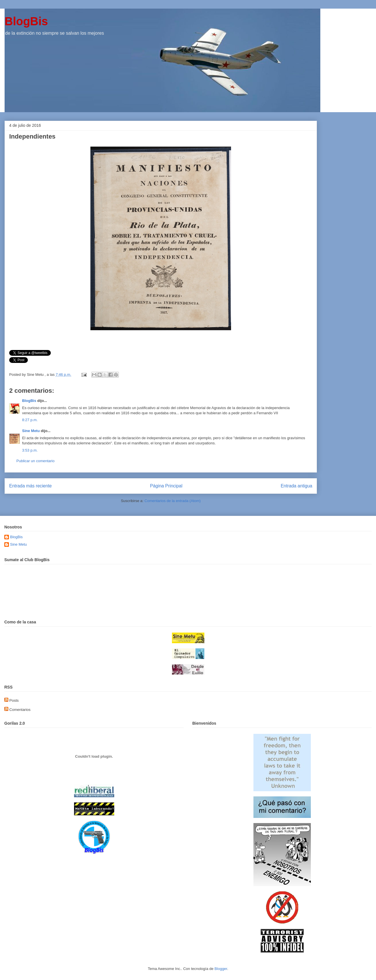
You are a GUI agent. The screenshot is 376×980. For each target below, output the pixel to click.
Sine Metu (31, 431)
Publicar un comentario (35, 461)
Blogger (221, 969)
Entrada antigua (296, 486)
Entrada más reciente (30, 486)
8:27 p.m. (30, 420)
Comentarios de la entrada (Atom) (173, 501)
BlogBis (26, 21)
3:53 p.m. (30, 450)
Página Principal (166, 486)
